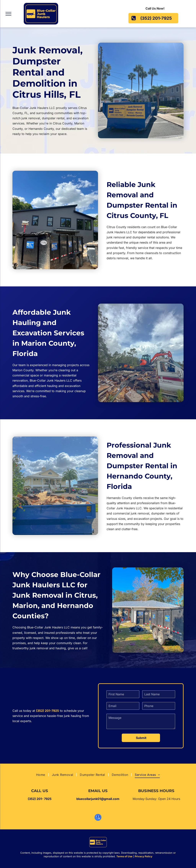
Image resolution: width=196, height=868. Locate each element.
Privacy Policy (144, 856)
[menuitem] (41, 775)
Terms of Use (124, 856)
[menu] (8, 14)
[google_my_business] (98, 818)
